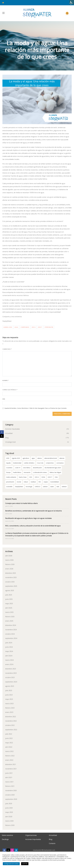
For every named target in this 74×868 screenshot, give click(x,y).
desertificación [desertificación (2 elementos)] (37, 468)
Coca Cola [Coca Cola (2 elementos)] (40, 463)
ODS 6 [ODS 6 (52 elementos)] (37, 477)
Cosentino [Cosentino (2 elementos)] (9, 468)
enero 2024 (9, 664)
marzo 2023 (9, 704)
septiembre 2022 (11, 730)
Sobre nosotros (7, 835)
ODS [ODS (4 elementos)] (31, 477)
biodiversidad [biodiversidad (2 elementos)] (17, 463)
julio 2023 (9, 690)
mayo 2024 (9, 651)
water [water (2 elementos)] (52, 487)
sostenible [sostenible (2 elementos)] (9, 487)
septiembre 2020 (11, 799)
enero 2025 (9, 621)
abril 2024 (9, 656)
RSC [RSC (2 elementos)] (40, 482)
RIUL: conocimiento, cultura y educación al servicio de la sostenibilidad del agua (33, 526)
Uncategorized (10, 442)
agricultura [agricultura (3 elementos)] (26, 458)
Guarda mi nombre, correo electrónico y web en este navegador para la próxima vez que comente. (36, 408)
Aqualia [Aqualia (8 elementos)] (8, 463)
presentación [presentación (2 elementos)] (10, 482)
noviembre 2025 (11, 577)
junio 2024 (9, 647)
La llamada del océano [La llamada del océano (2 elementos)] (40, 472)
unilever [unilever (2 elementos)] (45, 487)
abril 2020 (9, 817)
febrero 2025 (10, 617)
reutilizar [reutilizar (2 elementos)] (33, 482)
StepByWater (49, 327)
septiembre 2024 (11, 638)
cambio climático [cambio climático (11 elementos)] (29, 463)
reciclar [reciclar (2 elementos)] (19, 482)
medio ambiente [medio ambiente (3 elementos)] (11, 477)
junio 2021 (9, 773)
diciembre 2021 (11, 764)
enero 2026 (9, 569)
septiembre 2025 (11, 586)
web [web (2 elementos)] (58, 487)
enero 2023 (9, 712)
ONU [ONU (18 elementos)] (56, 477)
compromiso (25, 327)
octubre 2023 (10, 677)
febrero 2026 (10, 564)
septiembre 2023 (11, 682)
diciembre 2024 (11, 625)
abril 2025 (9, 608)
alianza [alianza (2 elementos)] (40, 458)
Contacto (52, 843)
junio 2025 (9, 599)
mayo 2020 (9, 812)
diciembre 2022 (11, 717)
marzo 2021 (9, 782)
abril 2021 (9, 777)
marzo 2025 (9, 612)
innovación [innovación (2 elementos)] (27, 472)
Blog (7, 438)
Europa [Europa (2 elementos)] (8, 472)
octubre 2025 (10, 582)
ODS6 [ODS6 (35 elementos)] (43, 477)
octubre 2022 (10, 725)
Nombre (6, 381)
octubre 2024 (10, 634)
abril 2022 (9, 747)
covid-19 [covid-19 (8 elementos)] (18, 468)
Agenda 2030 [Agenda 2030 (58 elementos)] (16, 458)
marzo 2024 (9, 660)
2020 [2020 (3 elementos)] (8, 458)
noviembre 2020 (11, 790)
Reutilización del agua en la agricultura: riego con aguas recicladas (28, 518)
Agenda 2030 (8, 327)
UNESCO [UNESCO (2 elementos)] (38, 487)
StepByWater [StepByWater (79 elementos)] (19, 487)
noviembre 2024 (11, 630)
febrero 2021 (10, 786)
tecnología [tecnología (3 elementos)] (29, 487)
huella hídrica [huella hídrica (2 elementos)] (17, 472)
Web (4, 399)
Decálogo (5, 839)
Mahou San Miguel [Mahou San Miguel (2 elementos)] (55, 472)
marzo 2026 (9, 560)
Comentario (7, 349)
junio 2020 (9, 808)
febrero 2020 (10, 825)
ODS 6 (34, 327)
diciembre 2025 (11, 573)
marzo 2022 (9, 751)
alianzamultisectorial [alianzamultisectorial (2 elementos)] (51, 458)
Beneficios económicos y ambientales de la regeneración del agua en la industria (33, 511)
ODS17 (40, 327)
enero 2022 (9, 760)
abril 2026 (9, 556)
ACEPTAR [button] (25, 864)
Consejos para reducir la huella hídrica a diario (21, 503)
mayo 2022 (9, 743)
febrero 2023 (10, 708)
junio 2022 (9, 738)
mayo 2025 (9, 604)
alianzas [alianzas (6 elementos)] (62, 458)
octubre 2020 (10, 795)
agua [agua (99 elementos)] (33, 458)
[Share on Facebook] (2, 432)
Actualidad (9, 433)
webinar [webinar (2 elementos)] (64, 487)
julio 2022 (9, 734)
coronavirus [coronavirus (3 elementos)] (60, 463)
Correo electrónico (10, 390)
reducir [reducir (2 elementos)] (26, 482)
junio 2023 (9, 695)
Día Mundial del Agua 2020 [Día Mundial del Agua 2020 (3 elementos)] (53, 468)
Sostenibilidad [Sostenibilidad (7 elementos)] (55, 482)
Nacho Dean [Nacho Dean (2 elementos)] (23, 477)
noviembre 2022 (11, 721)
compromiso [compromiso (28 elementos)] (50, 463)
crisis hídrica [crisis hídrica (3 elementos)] (27, 468)
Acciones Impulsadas (13, 429)
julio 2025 (9, 595)
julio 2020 (9, 804)
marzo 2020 (9, 821)
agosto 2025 (10, 590)
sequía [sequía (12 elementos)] (46, 482)
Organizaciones (31, 835)
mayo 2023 (9, 699)
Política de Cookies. (66, 858)
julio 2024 (9, 643)
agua (16, 327)
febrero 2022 (10, 756)
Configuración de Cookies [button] (11, 864)
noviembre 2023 (11, 673)
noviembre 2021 (11, 769)
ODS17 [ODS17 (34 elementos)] (50, 477)
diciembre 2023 (11, 669)
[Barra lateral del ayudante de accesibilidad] (72, 2)
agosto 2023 (10, 686)
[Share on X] (2, 436)
